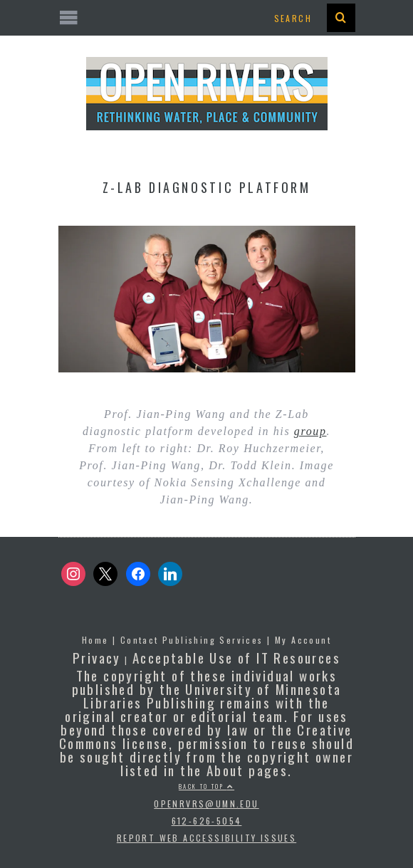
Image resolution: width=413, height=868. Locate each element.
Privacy (97, 657)
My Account (303, 640)
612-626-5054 (207, 821)
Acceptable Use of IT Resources (236, 657)
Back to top (206, 786)
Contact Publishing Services (192, 640)
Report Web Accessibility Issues (206, 838)
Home (95, 640)
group (310, 431)
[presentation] (341, 18)
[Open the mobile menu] (207, 18)
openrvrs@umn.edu (206, 804)
